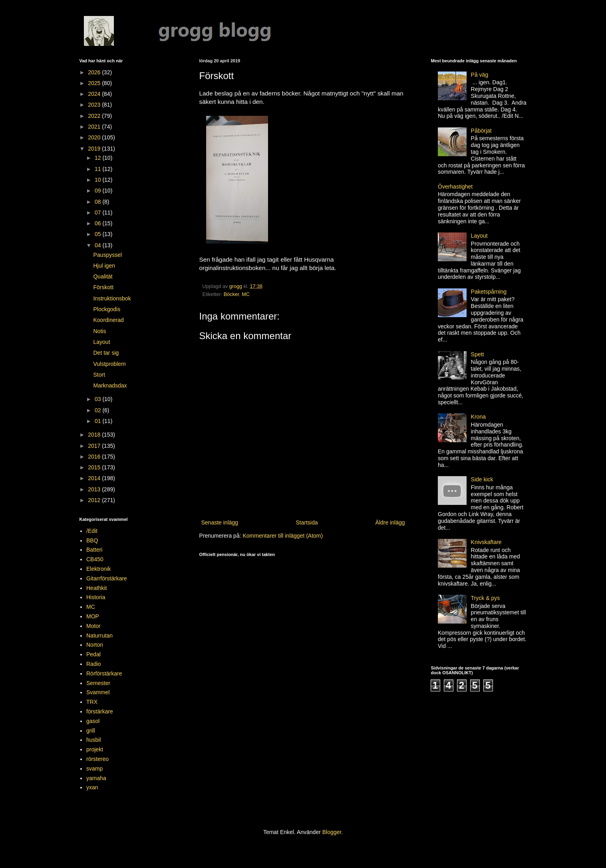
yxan (92, 787)
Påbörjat (481, 131)
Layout (101, 342)
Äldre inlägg (390, 522)
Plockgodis (107, 309)
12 (98, 158)
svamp (94, 769)
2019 (95, 149)
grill (91, 731)
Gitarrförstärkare (107, 578)
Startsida (307, 522)
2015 (95, 467)
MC (246, 294)
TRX (92, 702)
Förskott (103, 287)
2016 (95, 457)
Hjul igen (104, 266)
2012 (95, 500)
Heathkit (96, 588)
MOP (93, 616)
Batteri (94, 550)
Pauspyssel (107, 255)
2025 (95, 83)
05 (98, 234)
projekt (95, 749)
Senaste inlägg (220, 522)
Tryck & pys (486, 598)
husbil (94, 740)
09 (98, 191)
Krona (478, 417)
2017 (95, 446)
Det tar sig (106, 353)
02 (98, 410)
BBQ (92, 540)
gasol (93, 721)
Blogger (332, 832)
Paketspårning (489, 292)
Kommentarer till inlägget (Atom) (283, 536)
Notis (99, 331)
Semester (98, 683)
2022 (95, 116)
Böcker (231, 294)
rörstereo (97, 759)
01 (98, 421)
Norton (95, 645)
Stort (99, 375)
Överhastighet (455, 187)
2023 (95, 105)
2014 (95, 478)
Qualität (103, 276)
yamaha (96, 778)
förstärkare (100, 711)
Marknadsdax (110, 385)
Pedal (93, 654)
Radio (94, 664)
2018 (95, 435)
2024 (95, 94)
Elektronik (98, 569)
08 (98, 202)
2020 (95, 137)
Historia (96, 597)
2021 (95, 127)
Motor (93, 626)
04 (98, 245)
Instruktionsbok (112, 298)
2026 (95, 72)
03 (98, 399)
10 (98, 180)
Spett (478, 354)
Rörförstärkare (104, 673)
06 (98, 223)
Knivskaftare (486, 542)
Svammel (98, 692)
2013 (95, 489)
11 (98, 169)
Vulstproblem (109, 364)
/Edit (92, 531)
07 (98, 213)
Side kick (482, 479)
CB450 (95, 559)
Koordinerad (108, 320)
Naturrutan (99, 636)
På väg (480, 75)
